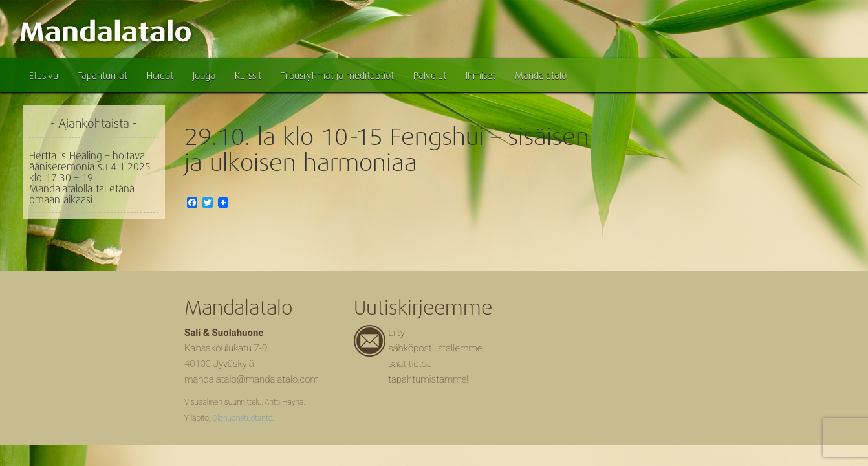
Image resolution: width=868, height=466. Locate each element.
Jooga (204, 76)
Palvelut (430, 76)
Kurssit (248, 76)
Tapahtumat (103, 76)
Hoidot (160, 76)
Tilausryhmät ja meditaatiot (337, 76)
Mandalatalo (541, 76)
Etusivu (44, 76)
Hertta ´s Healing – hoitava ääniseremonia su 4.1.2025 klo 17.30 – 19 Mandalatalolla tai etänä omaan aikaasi (90, 178)
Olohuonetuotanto (242, 418)
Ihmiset (481, 76)
